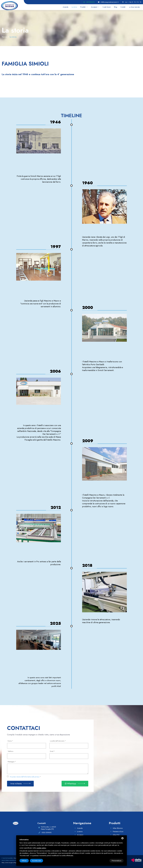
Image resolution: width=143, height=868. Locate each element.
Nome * (10, 741)
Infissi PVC (116, 835)
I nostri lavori (107, 7)
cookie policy (41, 848)
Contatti (123, 7)
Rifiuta (105, 861)
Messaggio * (12, 762)
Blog (116, 7)
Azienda (66, 7)
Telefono (10, 751)
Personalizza (27, 861)
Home (4, 37)
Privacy (16, 858)
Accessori (94, 7)
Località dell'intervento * (58, 741)
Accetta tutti (117, 861)
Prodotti (83, 7)
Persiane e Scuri (118, 832)
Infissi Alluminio (118, 828)
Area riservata (135, 7)
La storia (74, 7)
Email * (52, 751)
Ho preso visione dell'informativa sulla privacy (25, 777)
